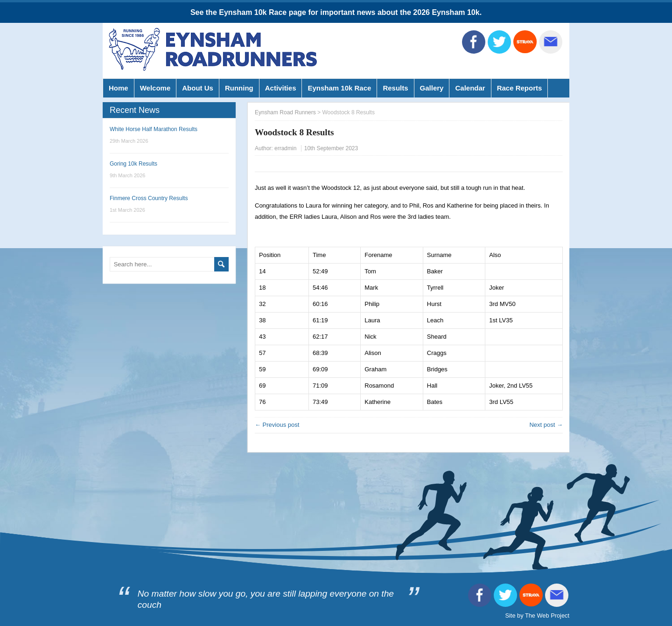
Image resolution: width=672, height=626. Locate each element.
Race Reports (520, 88)
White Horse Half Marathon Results (154, 129)
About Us (198, 88)
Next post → (546, 425)
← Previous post (277, 425)
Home (119, 88)
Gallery (432, 88)
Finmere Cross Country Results (149, 198)
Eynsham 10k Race (339, 88)
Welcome (155, 88)
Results (395, 88)
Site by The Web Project (537, 616)
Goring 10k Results (133, 164)
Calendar (470, 88)
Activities (281, 88)
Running (239, 88)
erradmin (285, 148)
